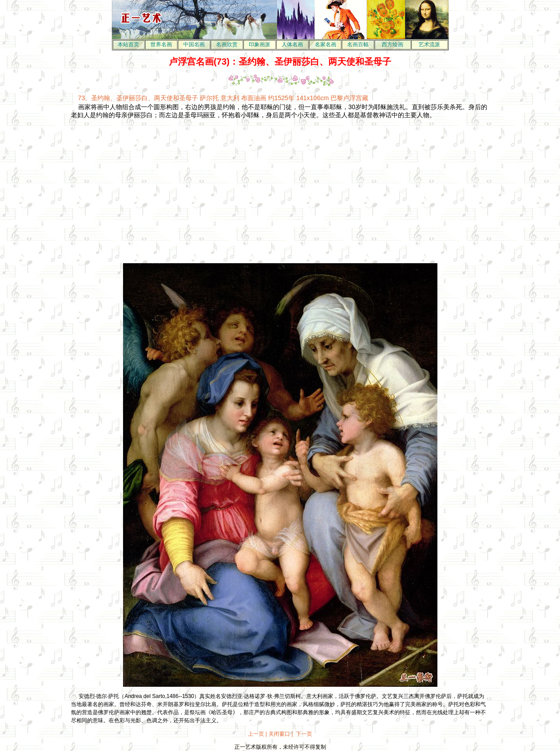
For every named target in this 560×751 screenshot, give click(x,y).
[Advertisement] (204, 187)
